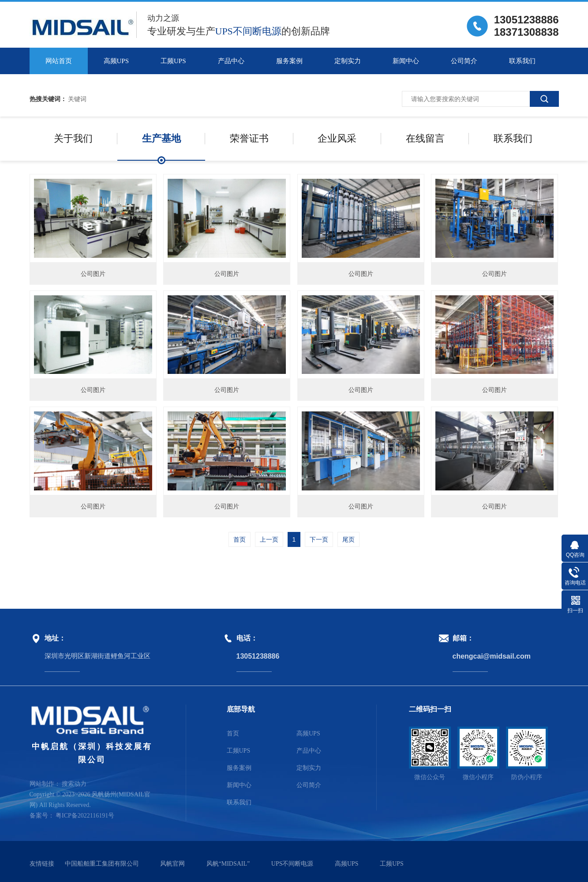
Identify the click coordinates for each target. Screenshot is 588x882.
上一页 (269, 539)
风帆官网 (172, 864)
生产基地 (161, 138)
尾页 (348, 539)
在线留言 (425, 138)
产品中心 (231, 61)
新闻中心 (406, 61)
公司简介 (464, 61)
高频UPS (116, 61)
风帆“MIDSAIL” (228, 864)
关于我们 (73, 138)
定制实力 (348, 61)
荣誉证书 (249, 138)
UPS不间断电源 (292, 864)
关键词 (77, 99)
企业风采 (337, 138)
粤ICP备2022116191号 (85, 816)
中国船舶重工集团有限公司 (102, 864)
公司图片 (93, 274)
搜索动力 (74, 784)
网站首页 (59, 61)
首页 (240, 539)
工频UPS (173, 61)
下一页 (319, 539)
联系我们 (522, 61)
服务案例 (289, 61)
